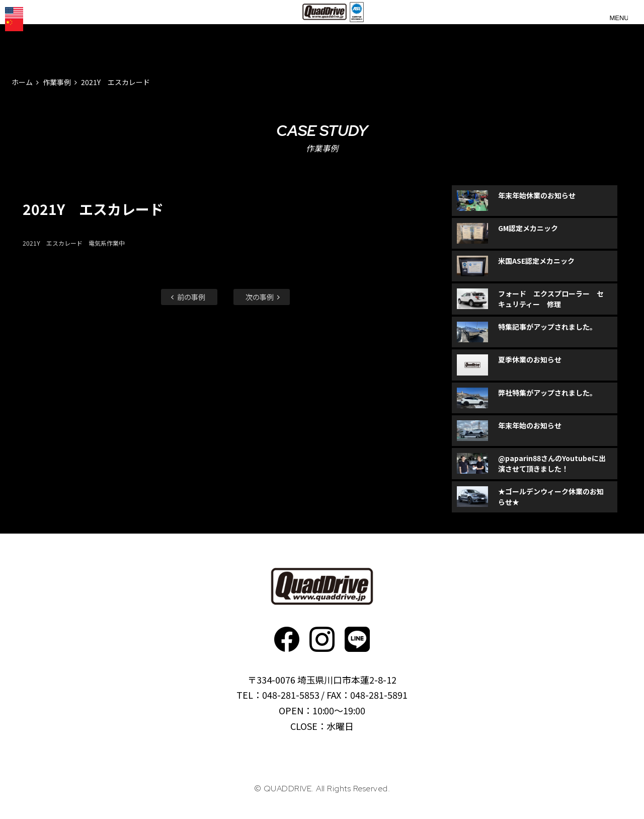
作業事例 (57, 82)
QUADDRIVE (326, 30)
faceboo (287, 639)
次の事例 (264, 297)
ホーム (22, 82)
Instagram (322, 639)
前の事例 (187, 297)
